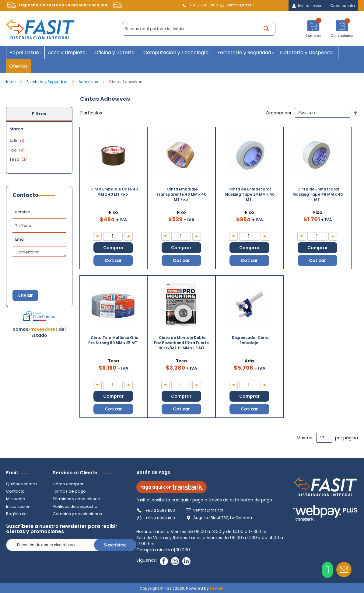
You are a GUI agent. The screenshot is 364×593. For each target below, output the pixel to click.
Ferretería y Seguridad (47, 82)
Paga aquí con (173, 486)
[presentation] (43, 268)
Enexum (217, 587)
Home (10, 82)
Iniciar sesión (310, 6)
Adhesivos (89, 82)
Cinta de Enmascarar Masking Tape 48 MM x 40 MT (318, 194)
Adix (18, 141)
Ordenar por (279, 113)
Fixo (18, 150)
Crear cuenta (343, 6)
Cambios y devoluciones (77, 513)
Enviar (27, 296)
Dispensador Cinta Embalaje (250, 340)
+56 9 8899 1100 (162, 517)
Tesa (19, 159)
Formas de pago (69, 491)
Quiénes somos (22, 483)
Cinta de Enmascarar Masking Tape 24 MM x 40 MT (250, 194)
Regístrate (16, 513)
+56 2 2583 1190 (203, 5)
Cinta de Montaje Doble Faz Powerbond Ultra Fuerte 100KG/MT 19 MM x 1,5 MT (181, 342)
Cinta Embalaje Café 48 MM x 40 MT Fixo (114, 192)
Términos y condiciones (76, 498)
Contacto (15, 491)
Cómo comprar (68, 483)
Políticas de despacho (75, 506)
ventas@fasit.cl (241, 5)
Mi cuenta (16, 498)
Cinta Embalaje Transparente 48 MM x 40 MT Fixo (181, 194)
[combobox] (199, 29)
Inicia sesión (18, 506)
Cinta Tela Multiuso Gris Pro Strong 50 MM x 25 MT (113, 340)
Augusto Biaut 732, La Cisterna (224, 517)
